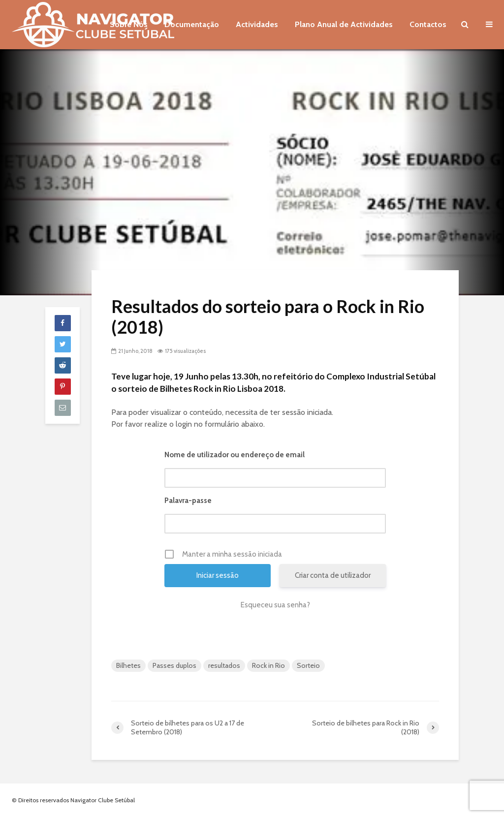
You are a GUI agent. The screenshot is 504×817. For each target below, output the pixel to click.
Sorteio (308, 665)
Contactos (428, 24)
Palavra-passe (188, 501)
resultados (224, 665)
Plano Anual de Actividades (344, 24)
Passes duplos (174, 665)
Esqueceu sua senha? (275, 605)
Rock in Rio (268, 665)
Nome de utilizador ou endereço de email (235, 455)
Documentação (192, 24)
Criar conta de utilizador (333, 575)
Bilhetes (128, 665)
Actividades (257, 24)
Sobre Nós (129, 24)
